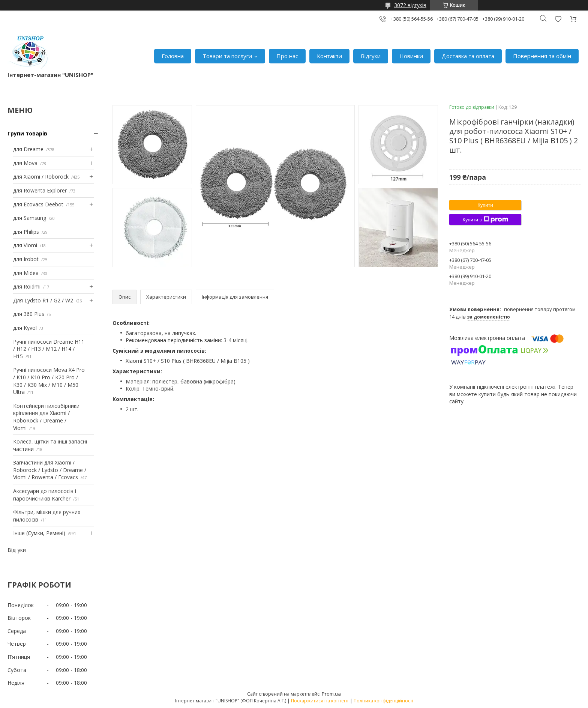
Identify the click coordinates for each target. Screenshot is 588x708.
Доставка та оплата (468, 56)
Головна (173, 56)
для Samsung (30, 218)
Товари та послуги (227, 56)
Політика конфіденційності (383, 701)
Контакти (329, 56)
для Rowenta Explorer (40, 190)
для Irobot (26, 259)
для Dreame (28, 149)
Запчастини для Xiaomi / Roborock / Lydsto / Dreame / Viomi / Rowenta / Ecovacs (50, 470)
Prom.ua (331, 694)
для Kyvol (25, 328)
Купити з (485, 219)
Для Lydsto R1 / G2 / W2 (43, 300)
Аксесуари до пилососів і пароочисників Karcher (45, 495)
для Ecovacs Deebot (38, 204)
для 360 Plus (29, 314)
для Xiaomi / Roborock (41, 177)
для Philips (26, 232)
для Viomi (25, 245)
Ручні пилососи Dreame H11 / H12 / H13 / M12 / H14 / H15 (49, 349)
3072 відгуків (410, 5)
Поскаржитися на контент (320, 701)
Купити (485, 205)
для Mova (25, 163)
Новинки (411, 56)
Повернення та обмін (542, 56)
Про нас (287, 56)
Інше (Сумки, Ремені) (39, 533)
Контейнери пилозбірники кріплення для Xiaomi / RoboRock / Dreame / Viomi (46, 417)
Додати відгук (558, 19)
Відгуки (371, 56)
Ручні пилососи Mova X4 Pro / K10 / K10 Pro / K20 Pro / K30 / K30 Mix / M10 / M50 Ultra (49, 381)
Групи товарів (27, 133)
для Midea (26, 273)
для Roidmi (27, 286)
